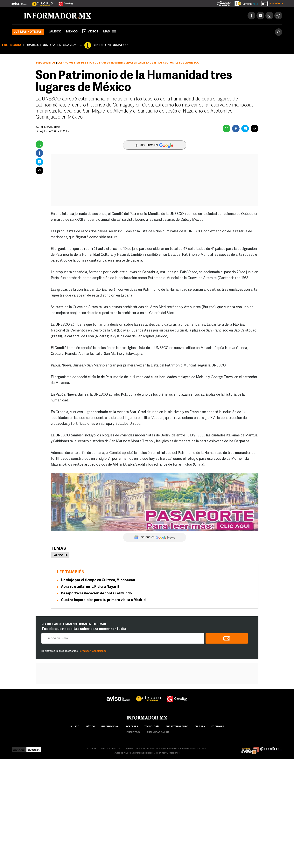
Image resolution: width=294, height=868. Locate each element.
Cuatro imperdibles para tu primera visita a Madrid (103, 600)
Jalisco (55, 32)
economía (218, 727)
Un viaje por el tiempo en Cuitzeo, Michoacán (98, 580)
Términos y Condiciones (92, 651)
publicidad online (158, 732)
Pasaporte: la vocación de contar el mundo (96, 594)
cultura (200, 727)
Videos (90, 31)
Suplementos (46, 63)
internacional (111, 727)
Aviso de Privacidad (124, 753)
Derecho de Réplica (145, 753)
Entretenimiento (177, 727)
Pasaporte (60, 555)
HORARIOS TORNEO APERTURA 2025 (50, 45)
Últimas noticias (28, 32)
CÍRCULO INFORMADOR (110, 45)
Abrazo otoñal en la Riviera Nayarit (90, 587)
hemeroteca (133, 732)
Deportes (132, 727)
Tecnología (152, 727)
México (72, 32)
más (109, 32)
